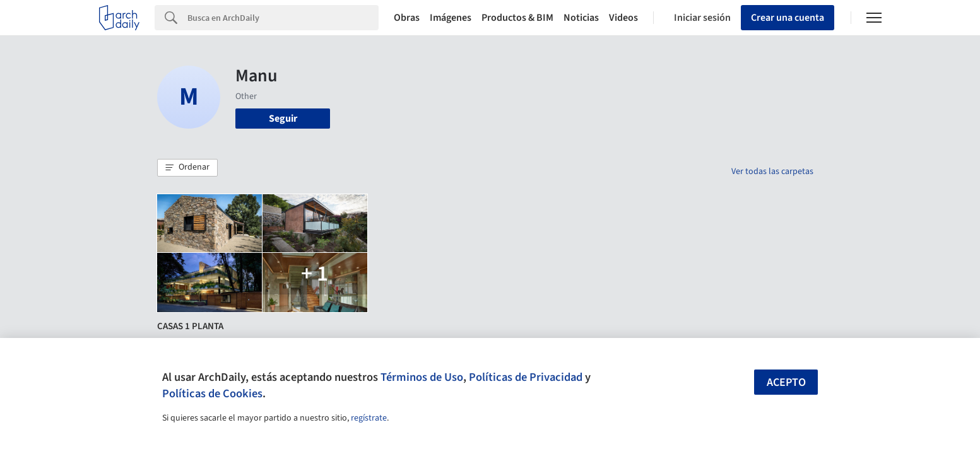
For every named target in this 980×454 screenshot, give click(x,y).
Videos (623, 18)
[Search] (283, 18)
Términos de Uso (422, 377)
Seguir (283, 119)
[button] (187, 168)
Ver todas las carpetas (772, 172)
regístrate (369, 418)
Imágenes (451, 18)
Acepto (786, 382)
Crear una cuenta (788, 18)
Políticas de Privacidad (526, 377)
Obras (407, 18)
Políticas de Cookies (212, 393)
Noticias (581, 18)
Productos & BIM (517, 18)
